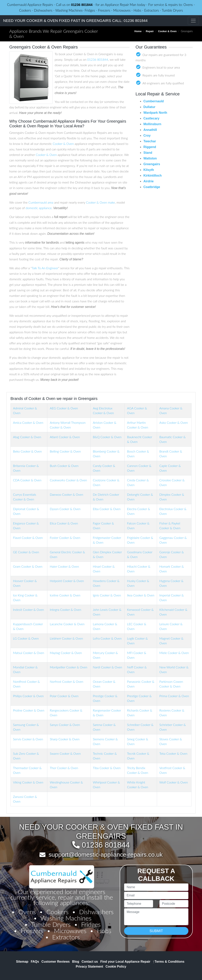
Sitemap (22, 962)
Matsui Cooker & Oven (29, 653)
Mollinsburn (152, 124)
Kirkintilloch (152, 176)
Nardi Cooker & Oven (108, 667)
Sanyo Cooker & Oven (65, 725)
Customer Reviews (56, 962)
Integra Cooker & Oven (65, 610)
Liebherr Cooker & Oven (66, 638)
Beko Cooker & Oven (27, 451)
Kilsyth (149, 170)
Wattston (150, 158)
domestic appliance (39, 208)
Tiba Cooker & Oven (107, 768)
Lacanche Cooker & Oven (67, 624)
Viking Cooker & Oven (28, 782)
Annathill (150, 130)
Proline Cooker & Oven (29, 710)
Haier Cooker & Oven (64, 566)
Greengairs (152, 164)
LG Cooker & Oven (26, 638)
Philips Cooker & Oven (28, 696)
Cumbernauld (154, 101)
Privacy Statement (89, 966)
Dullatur (149, 107)
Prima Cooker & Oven (174, 696)
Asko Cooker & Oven (174, 422)
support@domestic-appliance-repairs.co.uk (106, 854)
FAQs (35, 962)
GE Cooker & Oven (26, 552)
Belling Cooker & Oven (65, 451)
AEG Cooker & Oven (64, 408)
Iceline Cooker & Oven (65, 595)
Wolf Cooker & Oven (174, 782)
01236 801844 (82, 5)
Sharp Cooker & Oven (65, 739)
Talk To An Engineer (45, 268)
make (111, 202)
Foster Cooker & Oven (65, 538)
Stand (148, 153)
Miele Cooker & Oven (174, 653)
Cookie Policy (116, 966)
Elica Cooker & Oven (64, 523)
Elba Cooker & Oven (107, 509)
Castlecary (151, 118)
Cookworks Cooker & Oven (68, 480)
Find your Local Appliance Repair (125, 962)
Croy (147, 136)
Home (138, 31)
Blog (76, 962)
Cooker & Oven (167, 31)
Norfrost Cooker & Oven (66, 681)
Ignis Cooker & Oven (107, 595)
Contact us (90, 962)
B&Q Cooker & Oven (107, 437)
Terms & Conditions (169, 962)
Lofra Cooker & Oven (107, 638)
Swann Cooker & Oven (65, 753)
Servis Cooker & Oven (28, 739)
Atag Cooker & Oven (27, 437)
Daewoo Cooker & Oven (66, 494)
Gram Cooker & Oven (28, 566)
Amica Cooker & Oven (28, 422)
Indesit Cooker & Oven (29, 610)
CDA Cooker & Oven (27, 480)
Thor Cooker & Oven (64, 768)
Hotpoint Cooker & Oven (67, 581)
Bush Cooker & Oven (64, 466)
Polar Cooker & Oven (64, 696)
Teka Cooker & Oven (173, 753)
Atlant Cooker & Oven (65, 437)
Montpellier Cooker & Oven (68, 667)
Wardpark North (155, 113)
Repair (150, 31)
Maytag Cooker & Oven (66, 653)
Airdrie (149, 181)
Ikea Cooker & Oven (141, 595)
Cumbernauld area (41, 202)
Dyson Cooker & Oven (65, 509)
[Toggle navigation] (193, 21)
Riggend (150, 147)
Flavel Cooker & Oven (28, 538)
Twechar (150, 141)
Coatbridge (152, 187)
